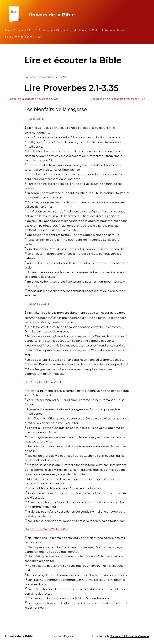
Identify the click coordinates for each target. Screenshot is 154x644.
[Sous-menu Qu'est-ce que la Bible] (64, 30)
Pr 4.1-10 (30, 304)
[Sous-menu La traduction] (85, 30)
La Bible (30, 77)
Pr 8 (42, 382)
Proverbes (46, 77)
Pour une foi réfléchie (19, 37)
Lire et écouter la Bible (19, 30)
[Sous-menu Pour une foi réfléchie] (33, 37)
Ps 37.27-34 (54, 382)
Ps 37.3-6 (43, 304)
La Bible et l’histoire (101, 30)
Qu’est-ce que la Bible (49, 30)
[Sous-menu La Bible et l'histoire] (114, 30)
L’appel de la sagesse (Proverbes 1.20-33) (32, 99)
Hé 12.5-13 (31, 382)
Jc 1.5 (40, 119)
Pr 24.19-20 (47, 529)
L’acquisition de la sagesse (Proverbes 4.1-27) (120, 99)
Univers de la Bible (52, 15)
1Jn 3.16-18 (31, 529)
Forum (122, 30)
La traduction (76, 30)
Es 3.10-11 (62, 529)
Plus (39, 37)
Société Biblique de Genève (130, 636)
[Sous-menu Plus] (43, 37)
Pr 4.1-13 (30, 119)
